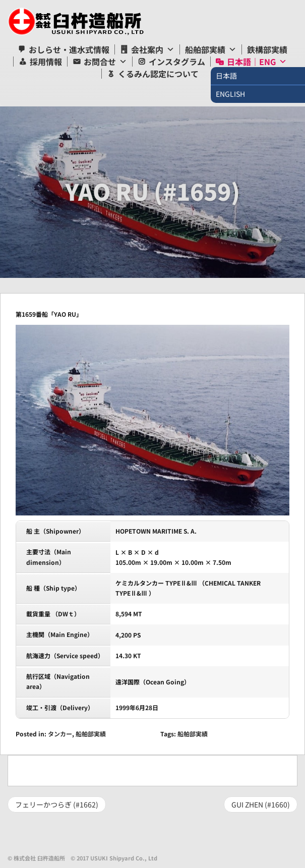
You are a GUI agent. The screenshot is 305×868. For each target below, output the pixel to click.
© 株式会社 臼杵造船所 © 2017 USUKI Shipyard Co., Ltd (82, 858)
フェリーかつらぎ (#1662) (57, 804)
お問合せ (100, 62)
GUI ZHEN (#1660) (261, 804)
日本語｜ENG (251, 62)
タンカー (60, 734)
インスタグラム (177, 62)
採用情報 (46, 62)
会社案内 (147, 49)
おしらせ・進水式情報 (69, 49)
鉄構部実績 (267, 49)
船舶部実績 (205, 49)
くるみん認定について (158, 74)
